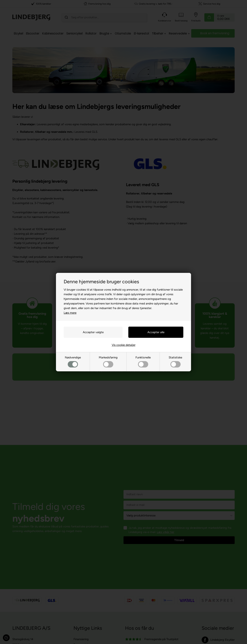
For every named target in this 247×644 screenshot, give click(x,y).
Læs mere (70, 313)
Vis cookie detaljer (124, 345)
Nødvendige (73, 362)
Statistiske (175, 362)
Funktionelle (143, 362)
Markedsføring (108, 362)
